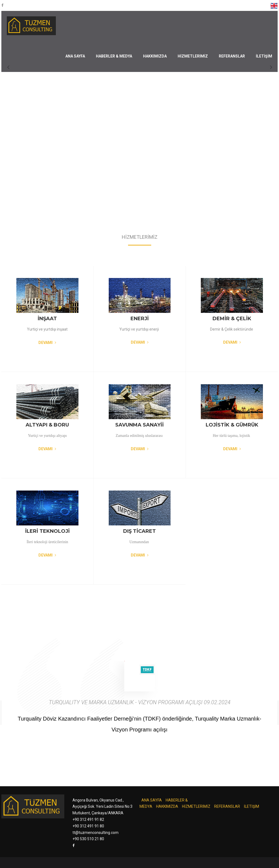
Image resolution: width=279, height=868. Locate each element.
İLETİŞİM (264, 56)
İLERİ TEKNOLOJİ (47, 531)
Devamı (47, 343)
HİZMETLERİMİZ (193, 56)
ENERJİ (140, 319)
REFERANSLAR (232, 56)
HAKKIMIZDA (155, 56)
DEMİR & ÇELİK (232, 319)
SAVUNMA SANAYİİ (139, 425)
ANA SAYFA (75, 56)
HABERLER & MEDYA (114, 56)
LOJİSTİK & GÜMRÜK (232, 425)
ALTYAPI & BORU (47, 425)
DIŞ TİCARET (139, 531)
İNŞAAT (47, 319)
